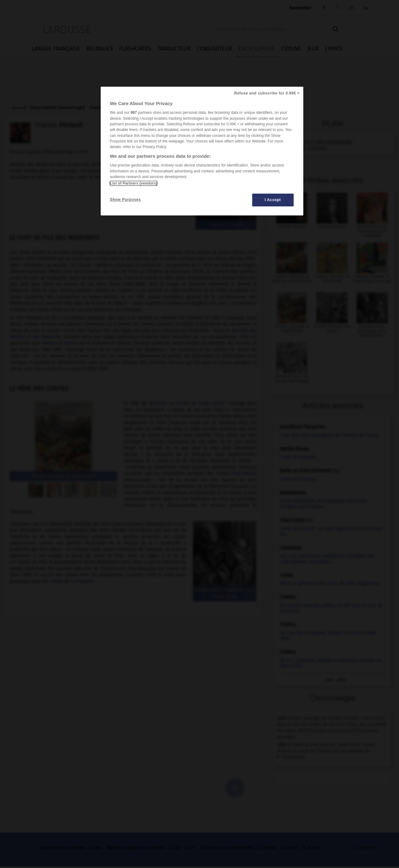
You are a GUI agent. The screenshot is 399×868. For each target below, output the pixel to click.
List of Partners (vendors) (134, 183)
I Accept (273, 200)
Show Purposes (125, 200)
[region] (202, 151)
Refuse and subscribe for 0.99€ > (267, 93)
